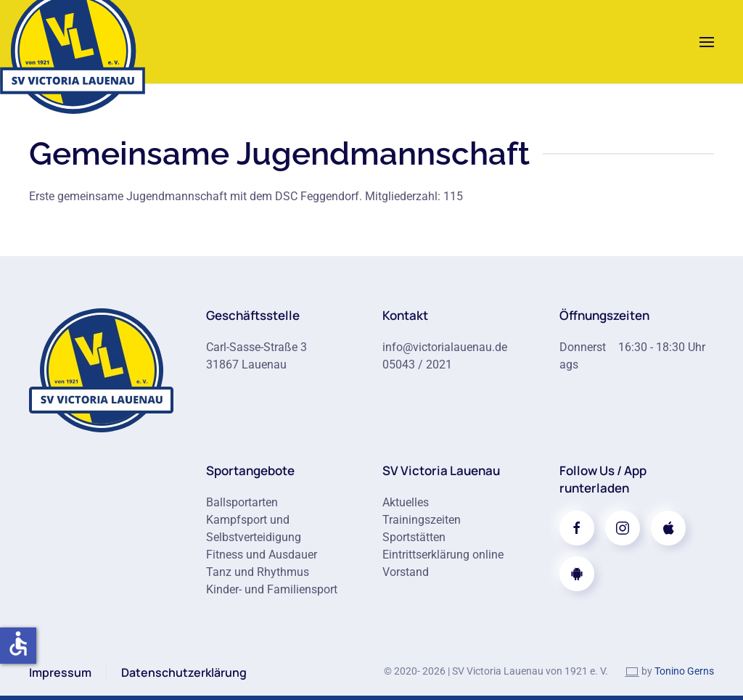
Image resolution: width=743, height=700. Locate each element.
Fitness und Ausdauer (262, 555)
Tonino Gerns (684, 671)
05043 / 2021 (417, 365)
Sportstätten (414, 537)
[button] (707, 42)
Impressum (60, 672)
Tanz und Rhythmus (258, 572)
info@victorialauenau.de (445, 347)
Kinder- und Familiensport (272, 589)
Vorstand (406, 572)
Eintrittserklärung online (443, 555)
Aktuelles (406, 502)
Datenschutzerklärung (184, 672)
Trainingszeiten (422, 520)
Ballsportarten (242, 502)
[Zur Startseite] (102, 369)
